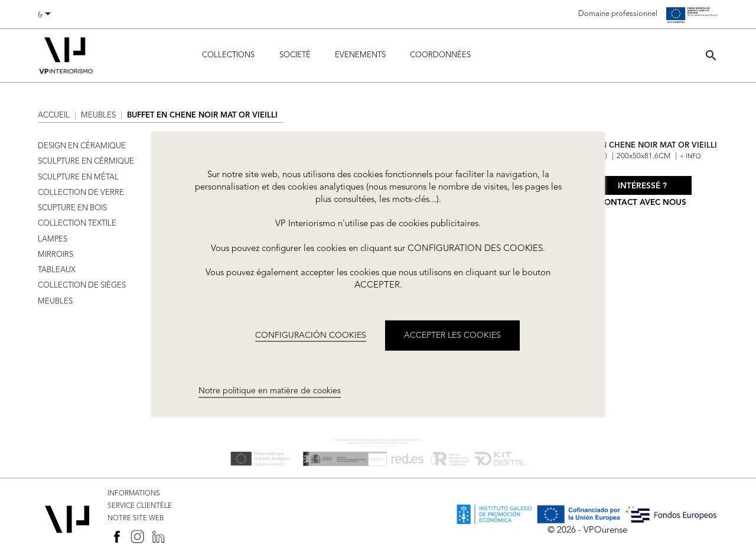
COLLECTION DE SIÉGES (82, 286)
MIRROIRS (56, 255)
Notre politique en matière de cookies (270, 391)
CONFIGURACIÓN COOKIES (311, 335)
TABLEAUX (57, 270)
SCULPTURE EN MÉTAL (78, 177)
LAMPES (53, 239)
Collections (228, 55)
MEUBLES (55, 301)
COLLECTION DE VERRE (81, 193)
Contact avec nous (643, 203)
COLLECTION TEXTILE (77, 224)
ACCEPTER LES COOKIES (452, 335)
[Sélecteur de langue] (46, 16)
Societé (295, 55)
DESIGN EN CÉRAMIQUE (82, 146)
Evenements (360, 55)
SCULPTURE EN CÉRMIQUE (86, 162)
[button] (711, 55)
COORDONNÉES (440, 55)
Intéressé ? (642, 186)
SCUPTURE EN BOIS (72, 208)
